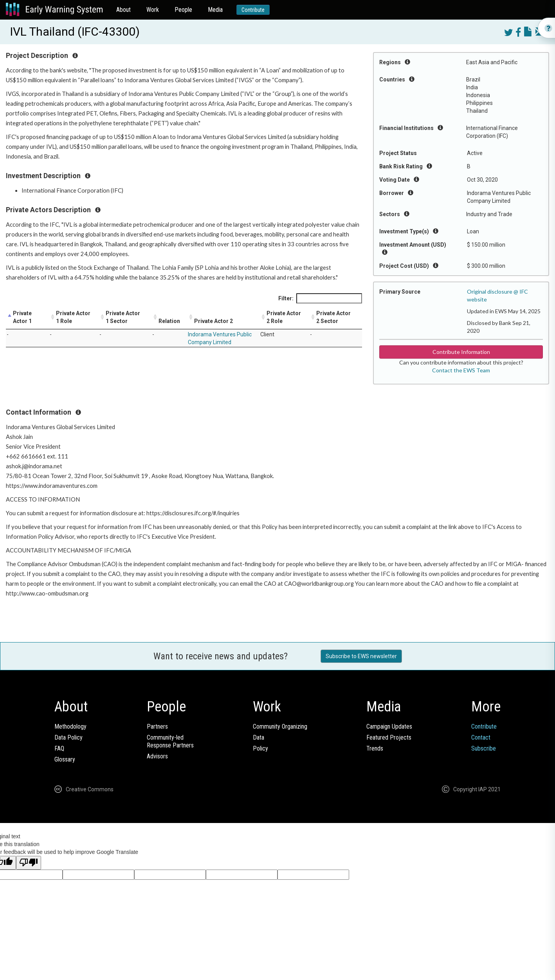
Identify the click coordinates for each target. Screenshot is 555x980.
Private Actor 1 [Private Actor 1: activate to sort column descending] (22, 317)
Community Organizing (280, 726)
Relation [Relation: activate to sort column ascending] (169, 321)
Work (153, 10)
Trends (375, 748)
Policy (260, 748)
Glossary (65, 759)
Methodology (70, 726)
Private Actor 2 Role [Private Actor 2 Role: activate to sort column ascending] (284, 317)
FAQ (59, 748)
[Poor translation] (29, 863)
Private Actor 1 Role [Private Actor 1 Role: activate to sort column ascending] (73, 317)
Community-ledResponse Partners (170, 741)
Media (215, 10)
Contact (481, 737)
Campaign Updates (389, 726)
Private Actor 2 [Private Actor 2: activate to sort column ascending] (214, 321)
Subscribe (484, 748)
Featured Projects (389, 737)
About (123, 10)
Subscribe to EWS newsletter (361, 656)
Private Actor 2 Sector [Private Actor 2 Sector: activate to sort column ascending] (333, 317)
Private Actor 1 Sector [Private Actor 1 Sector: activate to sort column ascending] (123, 317)
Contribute (253, 10)
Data (259, 737)
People (183, 10)
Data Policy (68, 737)
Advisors (157, 756)
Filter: (320, 298)
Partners (157, 726)
